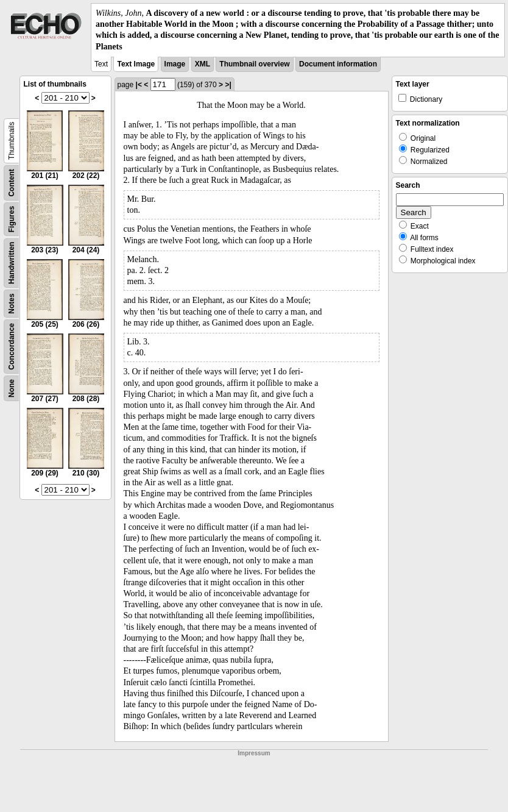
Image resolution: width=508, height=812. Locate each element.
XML (203, 64)
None (12, 388)
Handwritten (12, 262)
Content (12, 183)
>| (228, 85)
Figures (12, 219)
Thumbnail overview (254, 64)
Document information (338, 64)
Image (175, 64)
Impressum (254, 753)
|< (139, 85)
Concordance (12, 347)
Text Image (136, 64)
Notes (12, 303)
